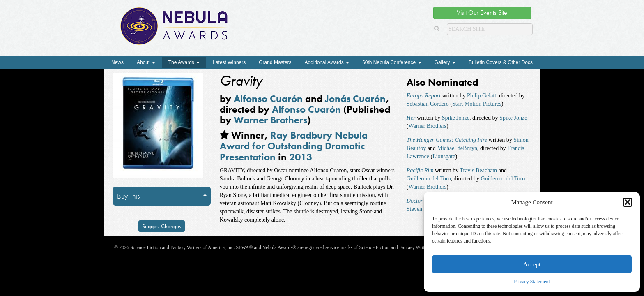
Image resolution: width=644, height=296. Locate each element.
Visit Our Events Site (482, 13)
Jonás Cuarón (355, 98)
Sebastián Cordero (428, 104)
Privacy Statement (532, 282)
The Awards (184, 62)
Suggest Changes (162, 226)
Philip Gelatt (482, 96)
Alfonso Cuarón (268, 98)
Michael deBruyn (457, 148)
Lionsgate (444, 156)
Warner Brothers (270, 120)
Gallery (445, 62)
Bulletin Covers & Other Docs (501, 62)
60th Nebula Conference (392, 62)
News (117, 62)
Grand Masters (275, 62)
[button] (628, 202)
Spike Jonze (456, 118)
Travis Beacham (478, 170)
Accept (532, 264)
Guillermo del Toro (429, 179)
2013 (301, 157)
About (146, 62)
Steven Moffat (423, 209)
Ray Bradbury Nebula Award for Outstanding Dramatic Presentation (294, 146)
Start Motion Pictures (477, 104)
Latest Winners (229, 62)
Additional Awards (327, 62)
